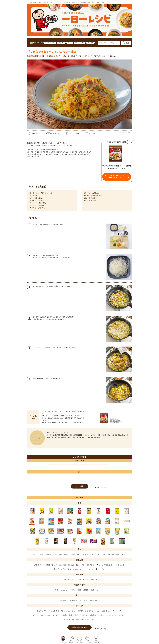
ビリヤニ (90, 43)
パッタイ (61, 43)
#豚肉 (30, 56)
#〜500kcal (112, 56)
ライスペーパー (50, 43)
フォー (70, 43)
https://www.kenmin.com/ (115, 422)
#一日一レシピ (45, 56)
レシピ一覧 (58, 3)
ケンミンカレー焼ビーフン (71, 3)
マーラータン (80, 43)
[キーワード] (79, 466)
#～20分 (103, 56)
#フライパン (77, 56)
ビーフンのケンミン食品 (34, 3)
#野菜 (36, 56)
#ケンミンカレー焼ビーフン (61, 56)
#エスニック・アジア (91, 56)
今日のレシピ (48, 3)
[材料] (79, 478)
